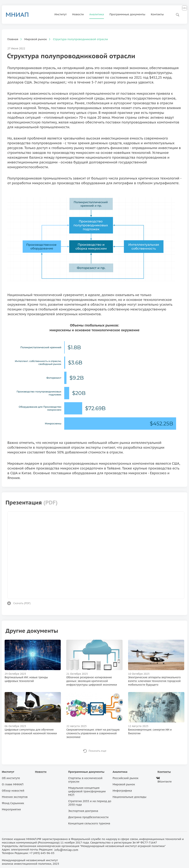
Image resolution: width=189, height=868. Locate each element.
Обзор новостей (13, 791)
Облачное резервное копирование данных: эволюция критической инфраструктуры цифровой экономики (92, 681)
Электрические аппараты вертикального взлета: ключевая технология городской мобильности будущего (154, 681)
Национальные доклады (129, 797)
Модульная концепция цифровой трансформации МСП (87, 791)
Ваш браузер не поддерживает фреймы (96, 555)
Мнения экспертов (15, 797)
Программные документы (127, 14)
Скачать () (22, 603)
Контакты (157, 14)
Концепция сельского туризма (89, 823)
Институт (61, 14)
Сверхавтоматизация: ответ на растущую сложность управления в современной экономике (93, 733)
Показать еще (98, 751)
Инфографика (122, 791)
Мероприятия (11, 809)
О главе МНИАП (13, 784)
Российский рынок (126, 778)
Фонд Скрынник (13, 803)
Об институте (11, 778)
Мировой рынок (124, 784)
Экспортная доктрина (83, 811)
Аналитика (97, 14)
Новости (78, 14)
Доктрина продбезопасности (88, 817)
